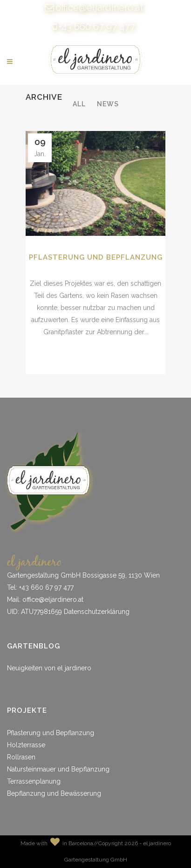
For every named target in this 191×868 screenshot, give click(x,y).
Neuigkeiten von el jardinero (49, 668)
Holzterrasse (26, 745)
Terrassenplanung (34, 781)
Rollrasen (21, 757)
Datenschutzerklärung (97, 612)
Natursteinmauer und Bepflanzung (58, 769)
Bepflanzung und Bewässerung (54, 793)
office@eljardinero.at (99, 7)
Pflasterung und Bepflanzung (96, 257)
